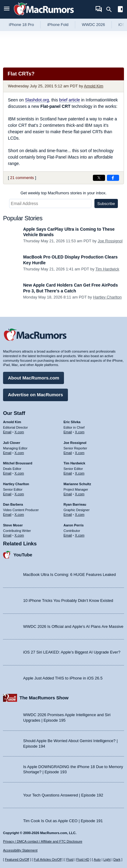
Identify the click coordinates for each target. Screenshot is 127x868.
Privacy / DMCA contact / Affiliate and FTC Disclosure (43, 841)
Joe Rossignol (110, 241)
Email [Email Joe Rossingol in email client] (68, 453)
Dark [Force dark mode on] (117, 859)
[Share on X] (99, 178)
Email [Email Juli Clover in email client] (7, 453)
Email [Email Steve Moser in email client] (7, 535)
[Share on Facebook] (113, 178)
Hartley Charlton (108, 297)
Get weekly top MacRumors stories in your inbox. (63, 193)
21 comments (22, 178)
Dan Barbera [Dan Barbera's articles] (13, 504)
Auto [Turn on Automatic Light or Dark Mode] (97, 859)
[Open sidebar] (120, 10)
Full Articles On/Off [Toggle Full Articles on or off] (48, 859)
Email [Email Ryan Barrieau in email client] (68, 515)
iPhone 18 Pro (21, 25)
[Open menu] (7, 9)
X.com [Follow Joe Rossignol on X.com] (80, 453)
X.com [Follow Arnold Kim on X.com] (19, 432)
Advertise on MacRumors (35, 395)
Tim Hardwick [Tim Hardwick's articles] (74, 463)
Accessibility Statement (20, 850)
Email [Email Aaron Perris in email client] (68, 535)
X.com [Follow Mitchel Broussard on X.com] (19, 473)
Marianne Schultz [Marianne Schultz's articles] (77, 484)
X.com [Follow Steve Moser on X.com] (19, 535)
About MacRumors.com (34, 378)
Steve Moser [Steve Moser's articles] (13, 525)
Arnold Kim (94, 86)
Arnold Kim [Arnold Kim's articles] (12, 422)
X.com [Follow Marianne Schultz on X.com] (80, 494)
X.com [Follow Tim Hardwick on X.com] (80, 473)
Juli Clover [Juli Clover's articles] (12, 443)
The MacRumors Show (44, 698)
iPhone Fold (58, 25)
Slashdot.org (37, 100)
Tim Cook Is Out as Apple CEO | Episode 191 (63, 821)
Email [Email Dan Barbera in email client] (7, 515)
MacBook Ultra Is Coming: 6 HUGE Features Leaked (69, 575)
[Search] (111, 9)
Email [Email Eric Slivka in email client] (68, 432)
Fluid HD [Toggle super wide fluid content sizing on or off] (83, 859)
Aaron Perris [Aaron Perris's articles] (74, 525)
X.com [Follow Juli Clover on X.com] (19, 453)
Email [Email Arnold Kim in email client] (7, 432)
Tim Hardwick (107, 269)
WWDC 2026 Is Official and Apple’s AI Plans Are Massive (73, 626)
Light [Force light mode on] (107, 859)
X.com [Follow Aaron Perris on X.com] (80, 535)
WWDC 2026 (93, 25)
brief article (69, 100)
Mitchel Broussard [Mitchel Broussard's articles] (18, 463)
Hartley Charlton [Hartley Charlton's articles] (16, 484)
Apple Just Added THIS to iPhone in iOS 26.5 (63, 678)
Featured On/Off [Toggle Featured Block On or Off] (17, 859)
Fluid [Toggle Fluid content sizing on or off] (70, 859)
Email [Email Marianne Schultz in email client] (68, 494)
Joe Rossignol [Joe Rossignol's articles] (75, 443)
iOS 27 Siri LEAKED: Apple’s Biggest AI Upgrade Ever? (72, 652)
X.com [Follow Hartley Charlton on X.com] (19, 494)
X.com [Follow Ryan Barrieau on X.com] (80, 515)
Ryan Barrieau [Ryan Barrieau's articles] (75, 504)
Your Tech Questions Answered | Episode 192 (63, 795)
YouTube (23, 555)
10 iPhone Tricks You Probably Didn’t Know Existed (68, 601)
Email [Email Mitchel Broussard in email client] (7, 473)
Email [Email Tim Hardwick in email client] (68, 473)
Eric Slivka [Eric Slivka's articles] (72, 422)
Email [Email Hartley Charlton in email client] (7, 494)
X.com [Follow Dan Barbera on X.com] (19, 515)
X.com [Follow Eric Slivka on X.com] (80, 432)
